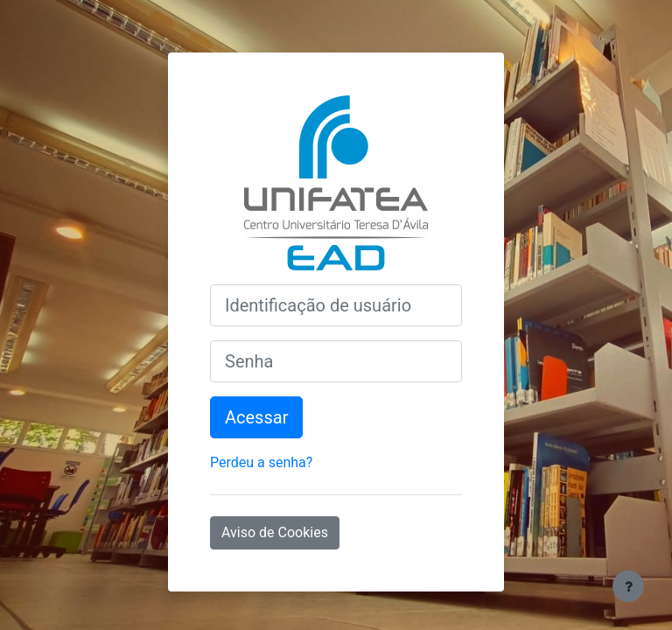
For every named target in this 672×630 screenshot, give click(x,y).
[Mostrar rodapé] (628, 586)
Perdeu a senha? (261, 462)
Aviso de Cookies (275, 532)
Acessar (256, 417)
